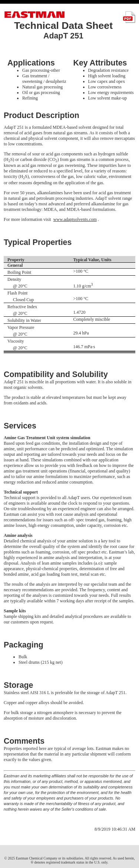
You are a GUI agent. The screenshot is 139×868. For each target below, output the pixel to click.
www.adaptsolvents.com (75, 219)
